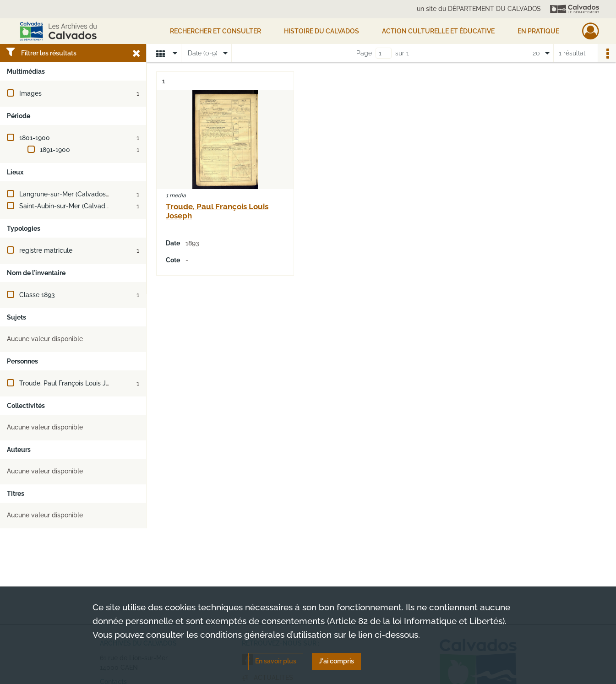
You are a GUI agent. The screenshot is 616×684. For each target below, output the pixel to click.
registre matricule (46, 250)
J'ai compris (336, 661)
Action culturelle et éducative (438, 31)
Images (30, 93)
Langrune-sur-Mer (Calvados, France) (75, 194)
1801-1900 (35, 138)
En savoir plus (276, 661)
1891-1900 (55, 150)
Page (364, 53)
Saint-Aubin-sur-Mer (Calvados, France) (78, 206)
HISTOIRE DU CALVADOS (322, 31)
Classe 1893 (37, 295)
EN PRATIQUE (538, 31)
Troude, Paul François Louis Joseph (72, 383)
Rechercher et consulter (215, 31)
